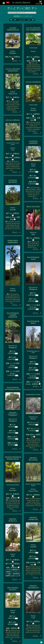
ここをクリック (28, 16)
